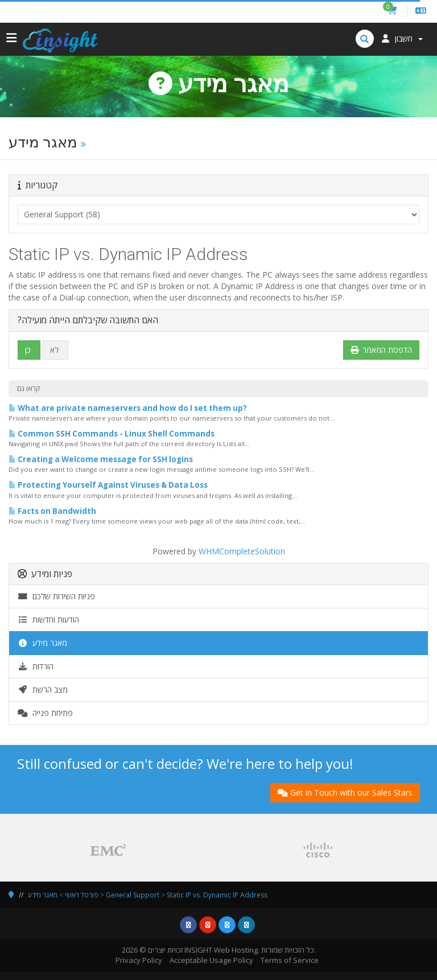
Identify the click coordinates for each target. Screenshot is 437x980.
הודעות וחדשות (48, 619)
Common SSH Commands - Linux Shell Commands (112, 434)
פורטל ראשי (82, 895)
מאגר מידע (42, 643)
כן (28, 350)
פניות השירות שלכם (56, 596)
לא (54, 350)
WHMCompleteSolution (242, 551)
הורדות (36, 666)
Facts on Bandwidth (52, 511)
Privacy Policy (139, 960)
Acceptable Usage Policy (211, 960)
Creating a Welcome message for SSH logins (101, 459)
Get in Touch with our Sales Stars (345, 792)
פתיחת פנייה (45, 713)
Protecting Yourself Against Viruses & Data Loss (108, 485)
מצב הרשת (43, 689)
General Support (133, 895)
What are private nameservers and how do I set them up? (128, 408)
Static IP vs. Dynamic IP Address (217, 895)
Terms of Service (290, 960)
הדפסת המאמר (382, 350)
